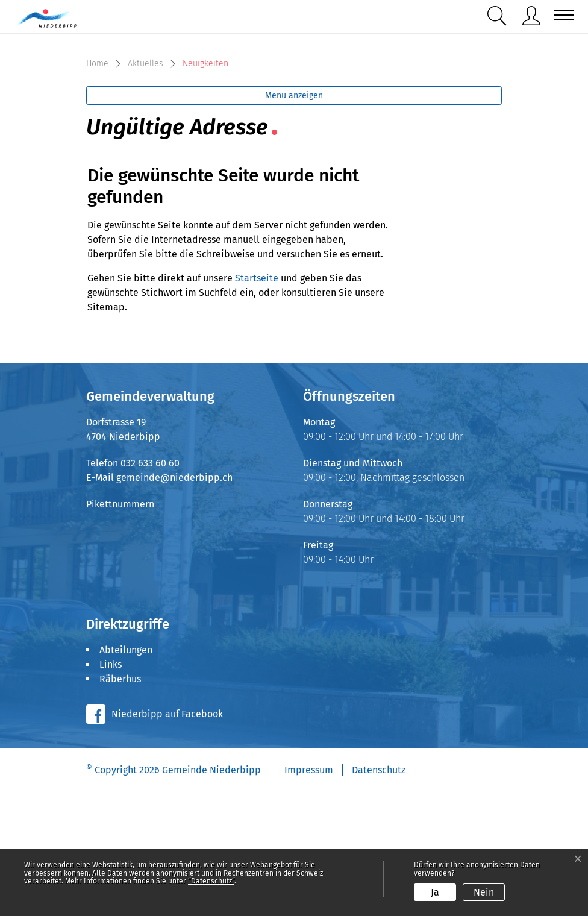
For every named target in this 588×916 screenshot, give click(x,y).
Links (111, 788)
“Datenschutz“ (211, 881)
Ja (435, 892)
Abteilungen (126, 773)
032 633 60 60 (150, 587)
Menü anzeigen (294, 219)
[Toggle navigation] (560, 15)
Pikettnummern (120, 628)
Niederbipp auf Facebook (167, 837)
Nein (484, 892)
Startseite (257, 402)
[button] (499, 16)
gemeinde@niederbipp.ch (174, 601)
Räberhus (120, 802)
